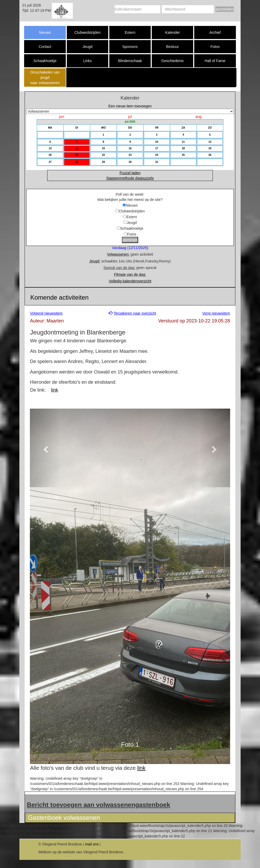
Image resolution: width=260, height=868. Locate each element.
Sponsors (130, 47)
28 (77, 162)
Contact (45, 47)
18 (183, 148)
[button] (45, 448)
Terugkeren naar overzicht (135, 313)
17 (157, 148)
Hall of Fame (215, 61)
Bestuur (172, 47)
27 (50, 162)
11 (183, 142)
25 (183, 155)
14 (77, 148)
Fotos (215, 47)
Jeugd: (95, 261)
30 (130, 162)
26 (210, 155)
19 (210, 148)
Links (87, 61)
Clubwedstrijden (88, 32)
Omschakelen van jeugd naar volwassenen (45, 78)
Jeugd (88, 47)
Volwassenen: (118, 254)
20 (50, 155)
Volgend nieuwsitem (46, 313)
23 (130, 155)
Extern (130, 32)
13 (50, 148)
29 (103, 162)
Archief (215, 32)
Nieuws (45, 32)
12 (210, 142)
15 (103, 148)
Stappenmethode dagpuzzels (130, 178)
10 (157, 142)
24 (157, 155)
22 (103, 155)
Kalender (172, 32)
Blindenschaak (130, 61)
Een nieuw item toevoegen (130, 106)
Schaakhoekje (45, 61)
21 (77, 155)
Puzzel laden (130, 173)
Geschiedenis (173, 61)
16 (130, 148)
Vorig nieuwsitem (216, 313)
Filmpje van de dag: (130, 274)
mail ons (92, 844)
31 (157, 162)
